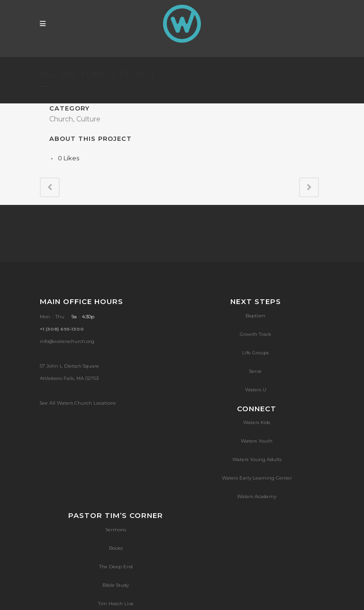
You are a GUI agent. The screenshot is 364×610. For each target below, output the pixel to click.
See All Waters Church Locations (78, 403)
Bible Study (116, 585)
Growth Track (255, 334)
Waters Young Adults (257, 459)
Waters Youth (257, 441)
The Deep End (116, 567)
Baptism (255, 316)
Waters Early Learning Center (257, 478)
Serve (255, 371)
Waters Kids (257, 422)
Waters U (256, 390)
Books (116, 548)
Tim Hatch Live (116, 604)
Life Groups (255, 353)
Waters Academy (257, 496)
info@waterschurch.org (67, 341)
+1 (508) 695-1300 (62, 329)
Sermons (116, 530)
